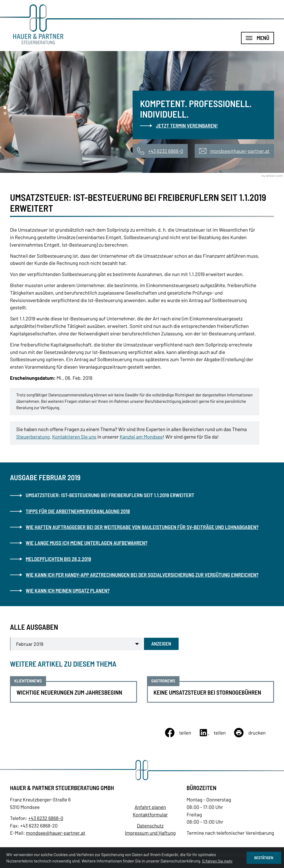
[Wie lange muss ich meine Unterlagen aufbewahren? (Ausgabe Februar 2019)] (142, 543)
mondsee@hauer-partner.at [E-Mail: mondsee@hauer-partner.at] (56, 833)
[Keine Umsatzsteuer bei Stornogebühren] (211, 692)
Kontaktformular (150, 814)
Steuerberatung (33, 437)
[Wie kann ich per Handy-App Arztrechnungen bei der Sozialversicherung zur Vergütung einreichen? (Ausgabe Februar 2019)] (142, 575)
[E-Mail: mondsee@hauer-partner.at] (234, 151)
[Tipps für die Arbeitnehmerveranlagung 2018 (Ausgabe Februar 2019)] (142, 511)
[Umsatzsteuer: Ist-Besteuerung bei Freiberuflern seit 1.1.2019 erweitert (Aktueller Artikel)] (142, 495)
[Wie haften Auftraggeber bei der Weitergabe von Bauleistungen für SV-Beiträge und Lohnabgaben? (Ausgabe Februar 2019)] (142, 527)
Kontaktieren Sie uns (74, 437)
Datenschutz (150, 826)
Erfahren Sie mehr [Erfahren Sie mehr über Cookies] (217, 861)
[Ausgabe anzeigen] (161, 644)
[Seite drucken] (254, 733)
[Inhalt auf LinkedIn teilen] (217, 733)
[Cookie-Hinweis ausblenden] (264, 858)
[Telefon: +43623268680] (46, 818)
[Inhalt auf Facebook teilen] (182, 733)
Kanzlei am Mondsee (141, 437)
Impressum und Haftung (150, 833)
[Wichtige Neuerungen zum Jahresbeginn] (73, 692)
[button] (160, 151)
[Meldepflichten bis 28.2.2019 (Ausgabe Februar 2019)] (142, 559)
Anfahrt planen (150, 807)
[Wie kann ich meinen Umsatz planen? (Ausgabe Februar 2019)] (142, 591)
